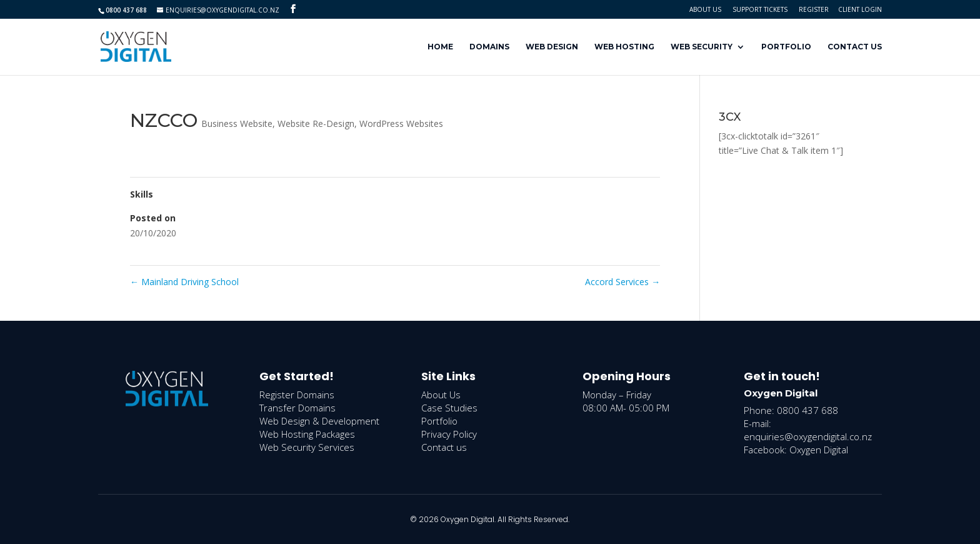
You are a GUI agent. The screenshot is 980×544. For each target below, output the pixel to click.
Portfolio (786, 47)
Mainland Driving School (184, 282)
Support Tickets (760, 10)
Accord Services (622, 282)
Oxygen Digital (819, 450)
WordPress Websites (401, 123)
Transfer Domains (297, 408)
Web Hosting (624, 47)
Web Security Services (307, 447)
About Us (705, 10)
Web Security (702, 47)
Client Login (860, 10)
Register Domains (297, 395)
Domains (489, 47)
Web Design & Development (319, 421)
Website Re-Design (316, 123)
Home (440, 47)
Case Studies (449, 408)
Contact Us (855, 47)
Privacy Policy (449, 434)
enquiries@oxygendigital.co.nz (808, 436)
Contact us (444, 447)
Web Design (552, 47)
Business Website (237, 123)
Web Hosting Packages (307, 434)
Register (814, 10)
